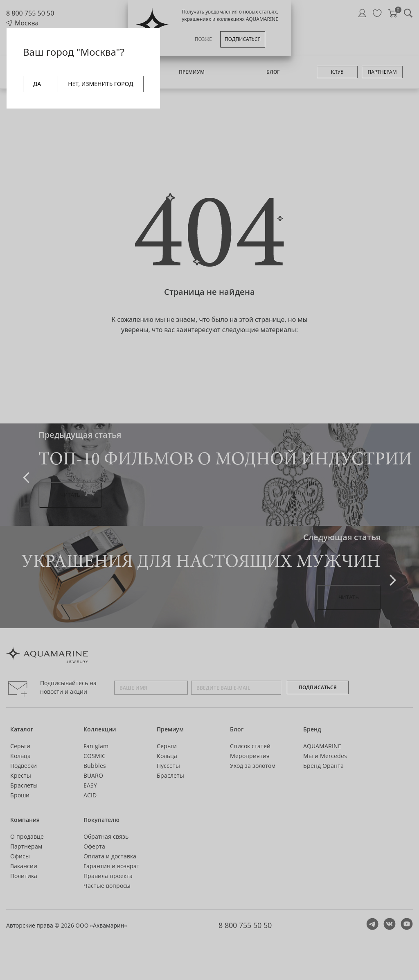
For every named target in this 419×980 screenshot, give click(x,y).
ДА (37, 84)
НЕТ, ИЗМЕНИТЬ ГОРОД (100, 84)
